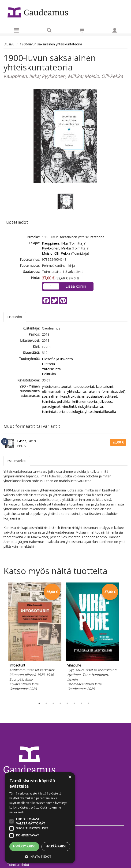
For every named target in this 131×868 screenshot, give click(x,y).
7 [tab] (81, 703)
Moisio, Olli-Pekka (56, 253)
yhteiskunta (77, 391)
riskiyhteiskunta (90, 406)
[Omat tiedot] (115, 30)
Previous (2, 640)
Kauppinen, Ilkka (55, 243)
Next (125, 640)
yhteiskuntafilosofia (100, 411)
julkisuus (105, 401)
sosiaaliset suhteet (102, 396)
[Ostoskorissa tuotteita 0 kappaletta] (82, 31)
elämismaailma (54, 391)
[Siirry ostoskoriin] (82, 30)
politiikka (64, 401)
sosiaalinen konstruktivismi (63, 396)
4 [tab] (60, 703)
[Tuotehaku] (49, 30)
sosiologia (75, 411)
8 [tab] (88, 703)
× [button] (70, 777)
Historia (48, 364)
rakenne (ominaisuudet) (107, 391)
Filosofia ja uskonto (57, 359)
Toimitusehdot (18, 865)
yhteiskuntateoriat (57, 386)
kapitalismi (104, 386)
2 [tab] (46, 703)
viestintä (69, 406)
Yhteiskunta (51, 369)
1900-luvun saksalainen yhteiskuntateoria (51, 44)
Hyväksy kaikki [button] (24, 846)
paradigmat (51, 406)
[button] (40, 856)
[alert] (40, 818)
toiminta (49, 401)
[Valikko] (16, 30)
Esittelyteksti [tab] (17, 461)
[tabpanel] (35, 637)
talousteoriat (84, 386)
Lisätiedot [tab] (15, 317)
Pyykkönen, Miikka (56, 248)
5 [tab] (67, 703)
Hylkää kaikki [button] (56, 846)
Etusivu (9, 44)
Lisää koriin (76, 286)
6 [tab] (74, 703)
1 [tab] (39, 703)
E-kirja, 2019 (26, 441)
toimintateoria (53, 411)
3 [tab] (53, 703)
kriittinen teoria (85, 401)
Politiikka (49, 374)
